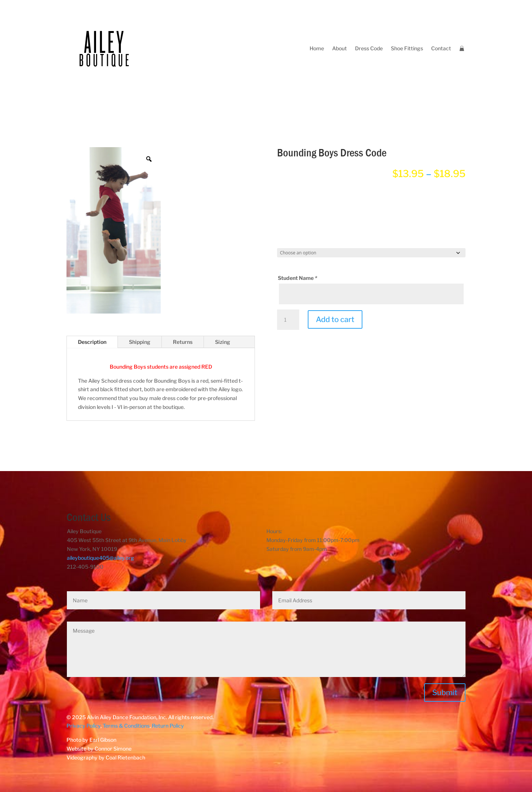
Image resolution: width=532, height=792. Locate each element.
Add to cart (335, 319)
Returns (183, 342)
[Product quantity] (288, 320)
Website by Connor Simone (99, 749)
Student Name (298, 278)
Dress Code (369, 48)
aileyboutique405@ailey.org (100, 558)
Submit (445, 693)
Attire (287, 196)
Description (92, 342)
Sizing (223, 342)
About (340, 48)
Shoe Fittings (407, 48)
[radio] (297, 215)
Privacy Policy (83, 726)
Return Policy (168, 726)
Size (285, 241)
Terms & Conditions (126, 726)
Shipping (140, 342)
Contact (441, 48)
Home (317, 48)
